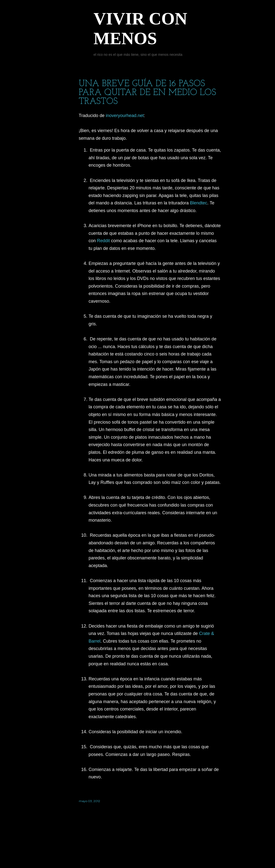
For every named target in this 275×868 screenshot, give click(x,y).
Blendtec (199, 203)
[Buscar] (218, 14)
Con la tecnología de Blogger (150, 845)
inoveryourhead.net (125, 116)
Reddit (104, 241)
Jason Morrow (164, 854)
